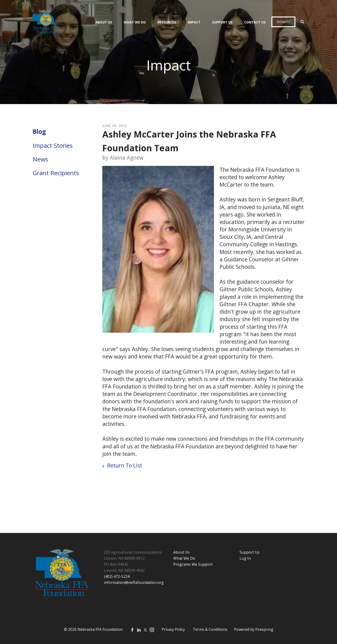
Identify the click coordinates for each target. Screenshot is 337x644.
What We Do (135, 22)
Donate (283, 22)
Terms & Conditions (210, 629)
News (40, 159)
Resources (167, 22)
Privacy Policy (173, 629)
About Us (104, 22)
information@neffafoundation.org (134, 582)
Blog (39, 131)
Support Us (222, 22)
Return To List (124, 465)
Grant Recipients (56, 173)
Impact (194, 22)
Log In (245, 558)
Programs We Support (193, 564)
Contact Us (255, 22)
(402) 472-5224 (117, 576)
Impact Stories (53, 145)
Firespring (264, 629)
